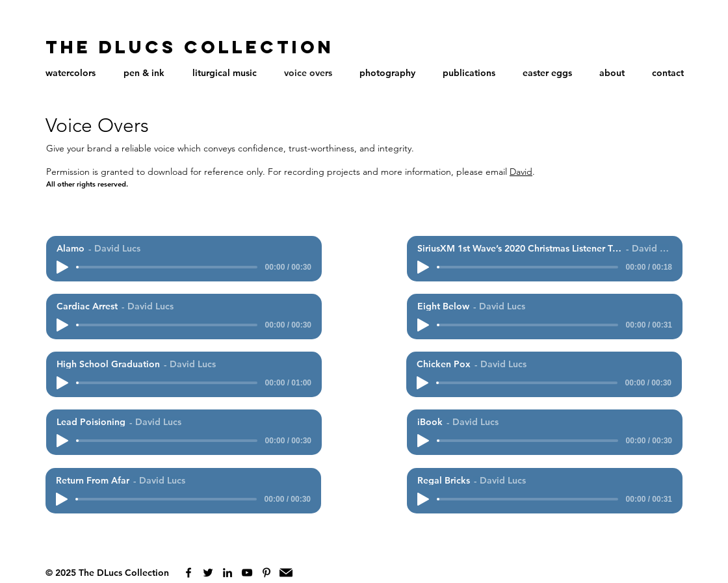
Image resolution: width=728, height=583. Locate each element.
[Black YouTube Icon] (247, 573)
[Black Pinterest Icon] (266, 573)
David (521, 172)
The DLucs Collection (190, 47)
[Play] (62, 267)
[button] (70, 73)
